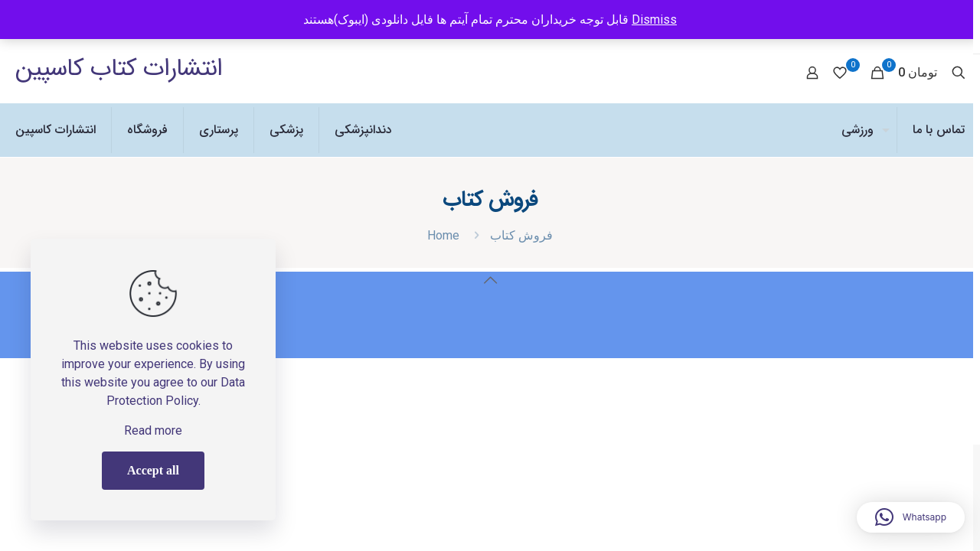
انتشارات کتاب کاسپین (119, 69)
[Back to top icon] (490, 280)
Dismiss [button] (654, 20)
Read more (153, 430)
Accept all (153, 470)
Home (443, 235)
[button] (911, 517)
